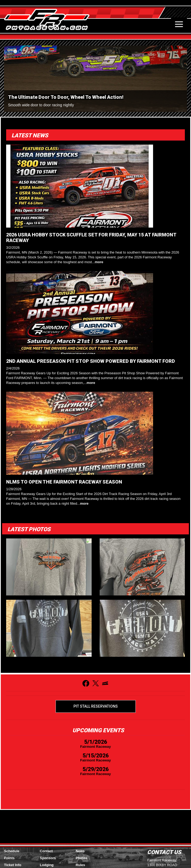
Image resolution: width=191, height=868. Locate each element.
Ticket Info (13, 865)
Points (9, 858)
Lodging (47, 865)
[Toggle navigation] (179, 24)
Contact (46, 851)
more (99, 262)
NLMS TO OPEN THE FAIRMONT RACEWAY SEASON (64, 482)
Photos (81, 858)
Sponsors (48, 858)
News (80, 851)
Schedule (12, 851)
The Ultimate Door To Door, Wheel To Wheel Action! (66, 97)
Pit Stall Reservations (96, 706)
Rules (80, 865)
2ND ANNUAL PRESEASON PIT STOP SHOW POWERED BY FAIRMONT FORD (91, 361)
